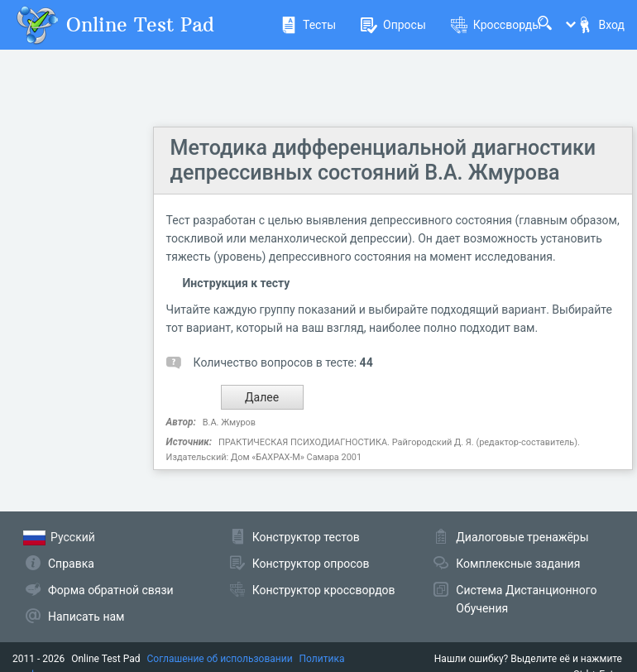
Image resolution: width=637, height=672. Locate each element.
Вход (601, 25)
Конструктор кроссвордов (324, 590)
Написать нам (86, 617)
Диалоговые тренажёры (522, 537)
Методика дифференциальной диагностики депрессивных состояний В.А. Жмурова (383, 160)
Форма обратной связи (111, 590)
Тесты (308, 25)
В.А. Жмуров (229, 422)
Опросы (393, 25)
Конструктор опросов (311, 564)
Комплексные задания (518, 564)
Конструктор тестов (306, 537)
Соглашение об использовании (220, 659)
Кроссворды (496, 25)
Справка (71, 564)
